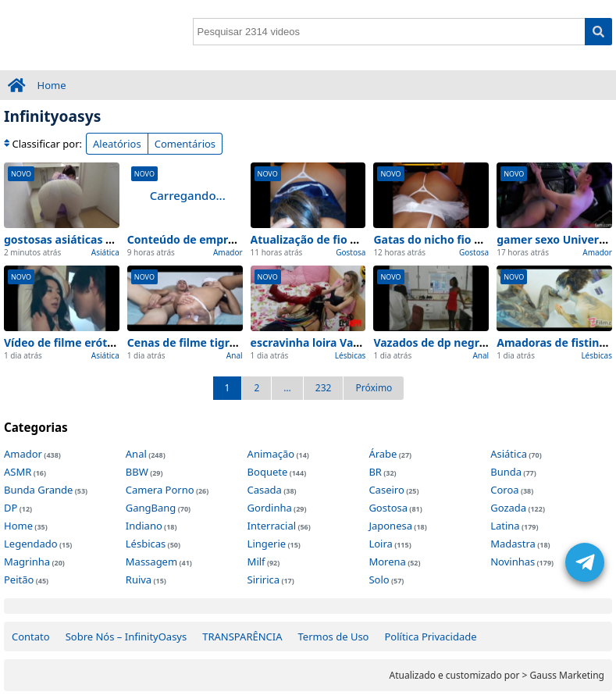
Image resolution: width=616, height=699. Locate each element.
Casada (265, 490)
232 (324, 388)
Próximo (374, 388)
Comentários (185, 144)
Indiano (144, 526)
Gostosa (351, 252)
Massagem (151, 562)
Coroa (504, 490)
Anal (235, 355)
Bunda (506, 472)
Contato (31, 637)
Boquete (268, 472)
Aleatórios (117, 144)
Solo (379, 580)
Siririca (263, 580)
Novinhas (513, 562)
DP (11, 508)
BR (375, 472)
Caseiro (386, 490)
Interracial (272, 526)
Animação (271, 454)
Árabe (383, 454)
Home (52, 85)
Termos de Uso (334, 637)
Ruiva (139, 580)
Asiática (105, 252)
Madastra (513, 544)
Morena (387, 562)
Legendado (31, 544)
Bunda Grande (38, 490)
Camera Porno (160, 490)
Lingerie (267, 544)
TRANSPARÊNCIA (242, 637)
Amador (228, 252)
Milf (256, 562)
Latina (505, 526)
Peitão (19, 580)
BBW (137, 472)
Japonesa (390, 526)
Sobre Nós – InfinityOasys (126, 637)
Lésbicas (351, 355)
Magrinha (27, 562)
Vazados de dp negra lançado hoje (465, 342)
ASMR (18, 472)
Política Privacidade (430, 637)
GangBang (151, 508)
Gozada (508, 508)
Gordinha (270, 508)
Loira (380, 544)
